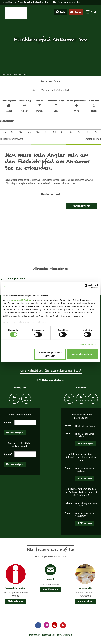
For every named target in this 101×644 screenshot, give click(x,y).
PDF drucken (85, 478)
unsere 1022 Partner (21, 300)
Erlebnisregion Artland (29, 2)
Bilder (68, 426)
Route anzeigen (15, 433)
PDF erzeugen (86, 444)
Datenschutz (48, 635)
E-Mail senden (50, 590)
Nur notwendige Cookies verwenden (50, 354)
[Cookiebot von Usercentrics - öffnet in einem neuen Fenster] (86, 286)
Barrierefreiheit (64, 635)
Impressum (35, 635)
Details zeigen (86, 344)
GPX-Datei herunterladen (51, 380)
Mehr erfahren (16, 601)
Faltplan (69, 503)
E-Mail (68, 433)
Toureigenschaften (17, 279)
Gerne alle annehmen (82, 354)
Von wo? (8, 422)
